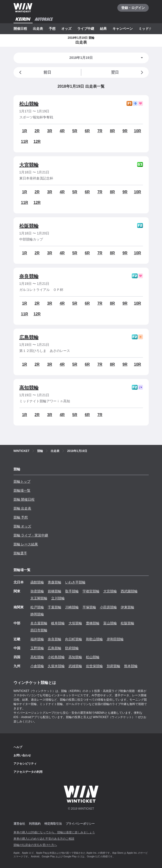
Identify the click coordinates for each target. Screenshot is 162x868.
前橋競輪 (55, 591)
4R (62, 131)
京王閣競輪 (39, 598)
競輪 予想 (21, 517)
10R (137, 131)
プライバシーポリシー (80, 824)
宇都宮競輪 (91, 591)
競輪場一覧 (22, 490)
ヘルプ (18, 747)
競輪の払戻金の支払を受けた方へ (35, 845)
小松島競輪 (56, 657)
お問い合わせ (22, 755)
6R (87, 131)
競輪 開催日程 (24, 499)
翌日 (128, 72)
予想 (52, 29)
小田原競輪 (108, 607)
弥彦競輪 (37, 591)
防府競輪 (72, 648)
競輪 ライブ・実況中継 (31, 535)
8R (112, 131)
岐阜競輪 (58, 623)
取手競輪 (72, 591)
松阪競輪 (29, 226)
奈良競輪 (29, 276)
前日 (34, 72)
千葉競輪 (55, 607)
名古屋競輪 (39, 623)
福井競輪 (37, 639)
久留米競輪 (56, 666)
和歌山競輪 (94, 639)
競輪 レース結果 (26, 544)
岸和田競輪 (115, 639)
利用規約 (35, 824)
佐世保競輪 (94, 666)
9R (125, 131)
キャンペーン (123, 29)
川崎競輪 (72, 607)
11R (25, 142)
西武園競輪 (129, 591)
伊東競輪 (127, 607)
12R (37, 142)
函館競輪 (37, 582)
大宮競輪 (29, 165)
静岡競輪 (37, 614)
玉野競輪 (37, 648)
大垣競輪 (75, 623)
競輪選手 (20, 553)
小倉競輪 (37, 666)
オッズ (66, 29)
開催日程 (20, 29)
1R (24, 131)
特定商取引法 (53, 824)
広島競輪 (29, 337)
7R (100, 131)
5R (75, 131)
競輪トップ (22, 481)
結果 (103, 29)
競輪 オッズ (22, 526)
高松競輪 (37, 657)
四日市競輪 (39, 630)
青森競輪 (55, 582)
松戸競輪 (37, 607)
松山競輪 (29, 104)
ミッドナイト (149, 29)
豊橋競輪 (93, 623)
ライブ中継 (86, 29)
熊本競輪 (131, 666)
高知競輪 (29, 388)
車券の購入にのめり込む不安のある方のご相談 (44, 839)
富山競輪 (110, 623)
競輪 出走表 (22, 508)
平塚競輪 (89, 607)
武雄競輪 (75, 666)
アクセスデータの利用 (28, 772)
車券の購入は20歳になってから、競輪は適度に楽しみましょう (54, 832)
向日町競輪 (74, 639)
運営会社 (19, 824)
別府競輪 (113, 666)
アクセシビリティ (25, 764)
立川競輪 (58, 598)
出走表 (38, 29)
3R (49, 131)
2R (37, 131)
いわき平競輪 (75, 582)
